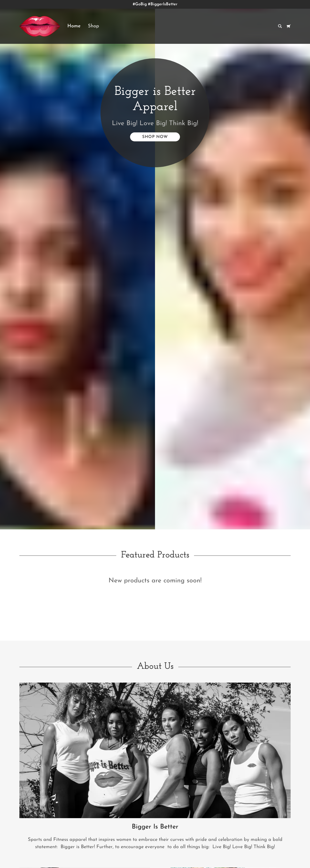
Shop (93, 26)
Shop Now (155, 137)
